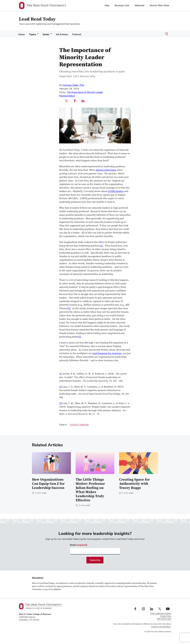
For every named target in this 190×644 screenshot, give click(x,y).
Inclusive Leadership (79, 425)
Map (107, 5)
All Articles (66, 34)
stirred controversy (106, 170)
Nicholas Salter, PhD (73, 85)
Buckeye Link (122, 5)
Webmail (139, 5)
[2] (69, 308)
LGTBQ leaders (116, 191)
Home (22, 34)
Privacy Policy (166, 616)
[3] (80, 337)
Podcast (82, 34)
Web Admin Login (164, 619)
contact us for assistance (161, 627)
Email (79, 545)
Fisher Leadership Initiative (161, 613)
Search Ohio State (159, 5)
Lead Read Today (37, 19)
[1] (102, 246)
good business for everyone (107, 353)
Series (49, 34)
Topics (34, 34)
